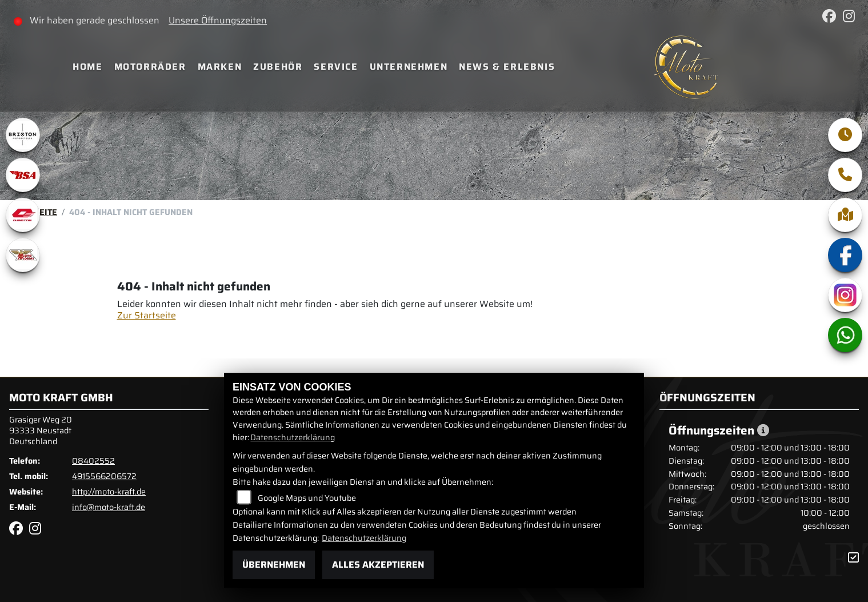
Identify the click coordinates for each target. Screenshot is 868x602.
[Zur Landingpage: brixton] (23, 135)
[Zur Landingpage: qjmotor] (23, 215)
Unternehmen (409, 67)
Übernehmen (274, 565)
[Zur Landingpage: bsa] (23, 175)
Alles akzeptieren (378, 565)
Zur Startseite (147, 315)
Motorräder (150, 67)
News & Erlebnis (507, 67)
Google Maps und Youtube (307, 498)
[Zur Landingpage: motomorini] (23, 255)
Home (87, 67)
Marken (220, 67)
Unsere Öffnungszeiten (218, 20)
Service (336, 67)
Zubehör (278, 67)
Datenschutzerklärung (293, 437)
